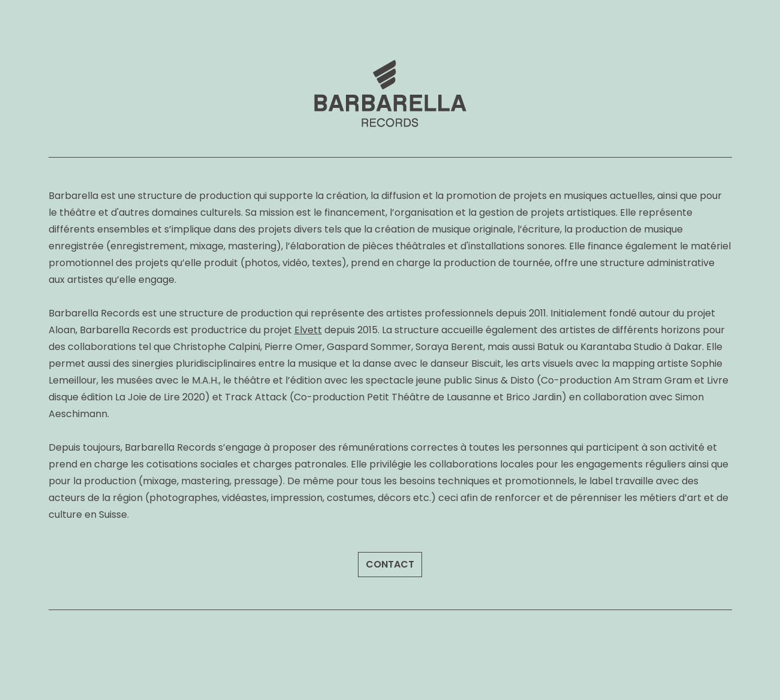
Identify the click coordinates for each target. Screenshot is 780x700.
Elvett (308, 330)
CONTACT (390, 564)
